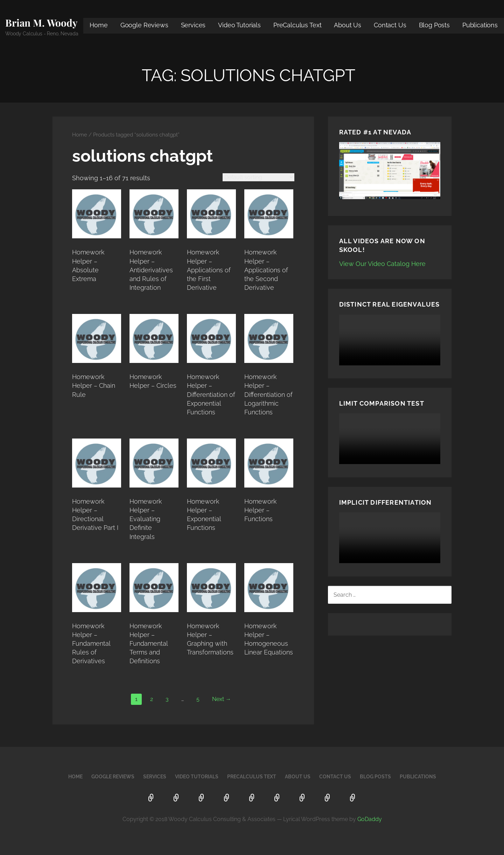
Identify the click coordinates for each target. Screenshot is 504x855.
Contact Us (390, 25)
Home (99, 25)
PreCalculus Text (297, 25)
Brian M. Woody (41, 23)
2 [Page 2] (152, 699)
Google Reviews (144, 25)
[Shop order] (258, 177)
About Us (348, 25)
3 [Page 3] (167, 699)
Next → (222, 699)
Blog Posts (434, 25)
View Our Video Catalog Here (382, 264)
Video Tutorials (239, 25)
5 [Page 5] (198, 699)
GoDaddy (370, 819)
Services (193, 25)
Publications (480, 25)
